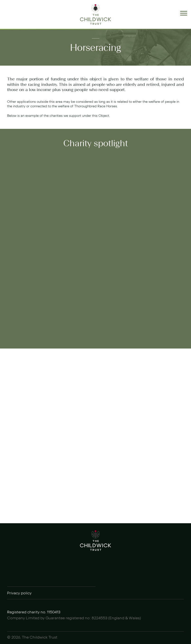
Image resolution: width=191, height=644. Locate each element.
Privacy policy (19, 593)
